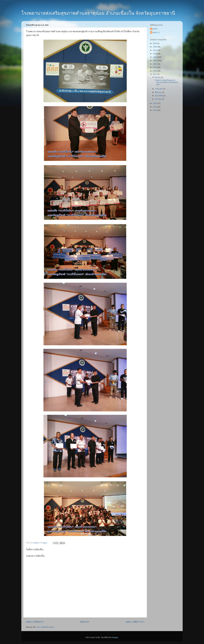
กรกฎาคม (159, 89)
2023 (155, 54)
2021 (155, 61)
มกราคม (158, 99)
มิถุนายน (159, 92)
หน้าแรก (85, 622)
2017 (155, 74)
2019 (155, 67)
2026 (155, 43)
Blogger (115, 637)
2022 (155, 57)
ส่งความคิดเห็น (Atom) (45, 627)
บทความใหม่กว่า (35, 622)
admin (155, 29)
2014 (155, 110)
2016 (155, 103)
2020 (155, 64)
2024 (155, 50)
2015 (155, 107)
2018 (155, 71)
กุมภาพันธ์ (159, 96)
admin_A (156, 32)
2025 (155, 47)
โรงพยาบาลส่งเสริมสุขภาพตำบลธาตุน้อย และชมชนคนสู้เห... (166, 82)
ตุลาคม (158, 77)
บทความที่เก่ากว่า (135, 622)
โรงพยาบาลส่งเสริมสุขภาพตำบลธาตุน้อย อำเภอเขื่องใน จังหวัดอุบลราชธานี (98, 13)
